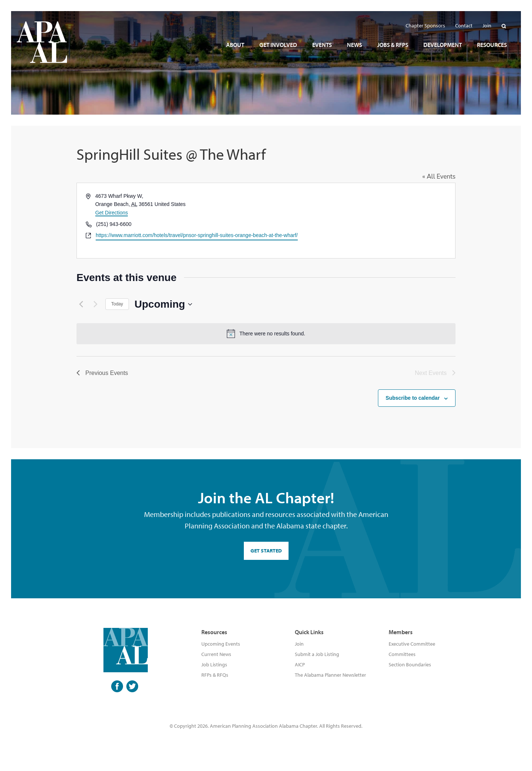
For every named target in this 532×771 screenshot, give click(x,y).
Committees (402, 654)
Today (117, 304)
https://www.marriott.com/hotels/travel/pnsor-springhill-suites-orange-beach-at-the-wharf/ (197, 235)
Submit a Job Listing (317, 654)
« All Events (439, 177)
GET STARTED (266, 551)
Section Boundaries (410, 665)
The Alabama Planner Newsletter (330, 675)
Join (299, 644)
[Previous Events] (81, 304)
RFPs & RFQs (215, 675)
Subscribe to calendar (413, 398)
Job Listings (214, 665)
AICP (300, 665)
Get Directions (112, 213)
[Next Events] (95, 304)
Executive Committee (412, 644)
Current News (216, 654)
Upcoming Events (221, 644)
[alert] (266, 334)
